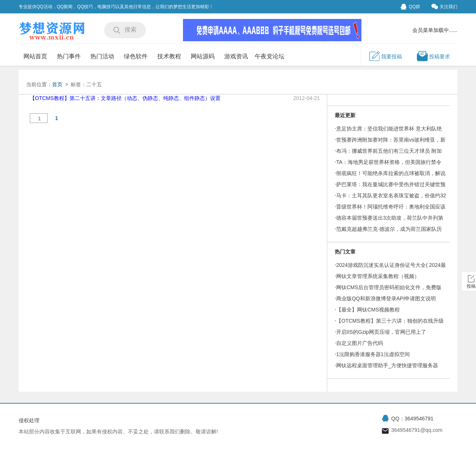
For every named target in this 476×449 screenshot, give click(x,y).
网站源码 (203, 56)
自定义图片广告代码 (360, 343)
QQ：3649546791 (412, 419)
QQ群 (410, 7)
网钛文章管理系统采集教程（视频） (378, 276)
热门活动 (102, 56)
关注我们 (444, 7)
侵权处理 (29, 420)
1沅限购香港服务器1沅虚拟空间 (373, 354)
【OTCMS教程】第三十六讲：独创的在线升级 (390, 321)
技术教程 (169, 56)
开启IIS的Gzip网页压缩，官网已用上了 (381, 332)
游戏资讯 (236, 56)
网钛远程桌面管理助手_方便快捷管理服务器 (387, 365)
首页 (57, 84)
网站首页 (35, 56)
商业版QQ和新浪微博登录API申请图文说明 (386, 298)
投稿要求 (433, 56)
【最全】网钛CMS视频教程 (368, 310)
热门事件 (69, 56)
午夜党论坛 (270, 56)
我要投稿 (385, 56)
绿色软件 (136, 56)
